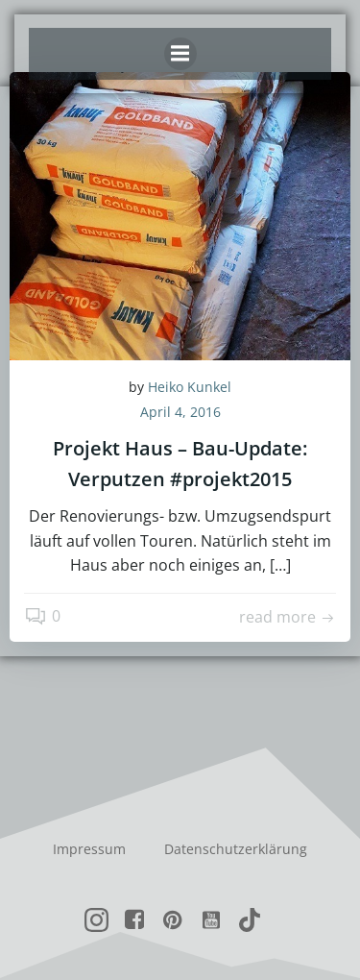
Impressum (89, 849)
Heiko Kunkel (190, 387)
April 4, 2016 (180, 412)
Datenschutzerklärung (236, 849)
